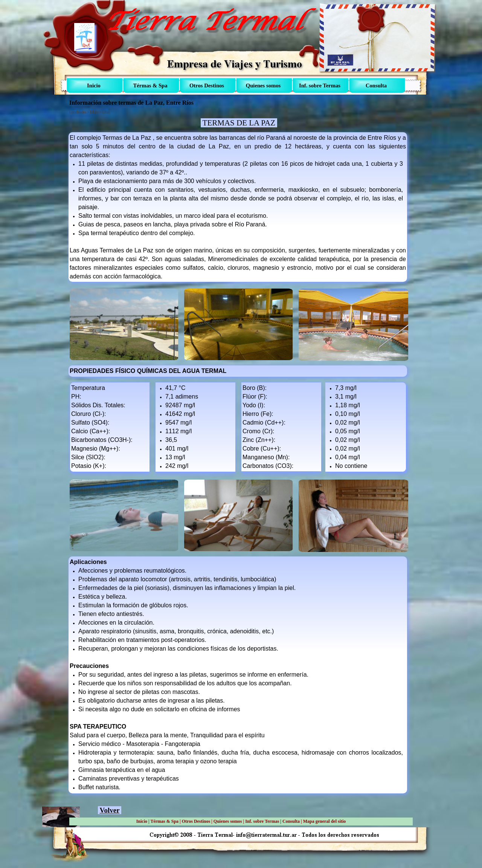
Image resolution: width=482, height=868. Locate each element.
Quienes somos (228, 821)
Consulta (291, 821)
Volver (109, 810)
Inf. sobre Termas (262, 821)
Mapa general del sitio (325, 821)
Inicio (142, 821)
